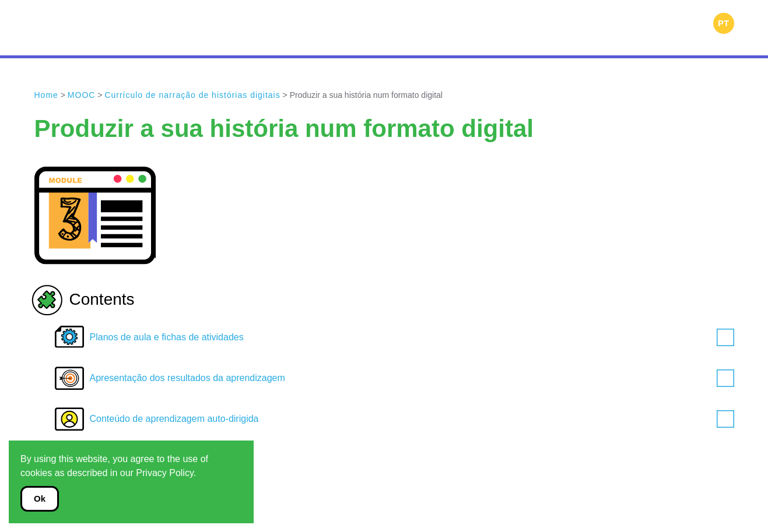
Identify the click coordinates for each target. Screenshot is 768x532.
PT (723, 23)
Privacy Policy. (166, 473)
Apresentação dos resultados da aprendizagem (412, 378)
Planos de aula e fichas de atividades (412, 337)
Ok (40, 498)
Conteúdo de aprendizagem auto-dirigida (412, 419)
